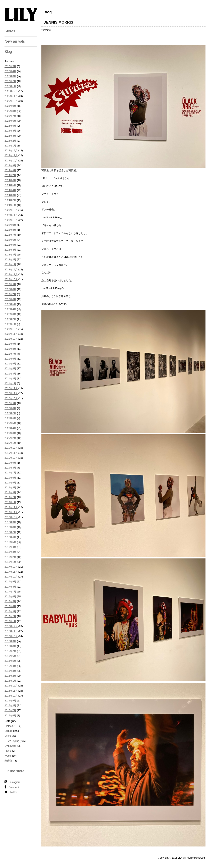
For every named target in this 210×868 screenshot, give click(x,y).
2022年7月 (10, 294)
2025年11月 (11, 96)
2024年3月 (10, 195)
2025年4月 (10, 131)
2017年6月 (10, 597)
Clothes (9, 726)
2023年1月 (10, 264)
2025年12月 (11, 91)
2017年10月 (11, 577)
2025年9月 (10, 106)
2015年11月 (11, 691)
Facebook (12, 787)
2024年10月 (11, 161)
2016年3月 (10, 671)
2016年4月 (10, 666)
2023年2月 (10, 260)
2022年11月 (11, 275)
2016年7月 (10, 651)
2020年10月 (11, 398)
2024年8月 (10, 170)
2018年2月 (10, 557)
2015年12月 (11, 686)
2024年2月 (10, 200)
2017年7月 (10, 592)
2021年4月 (10, 369)
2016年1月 (10, 681)
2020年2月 (10, 438)
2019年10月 (11, 458)
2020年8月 (10, 408)
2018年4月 (10, 547)
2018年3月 (10, 552)
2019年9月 (10, 463)
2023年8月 (10, 230)
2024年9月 (10, 166)
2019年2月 (10, 497)
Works (8, 756)
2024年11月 (11, 155)
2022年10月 (11, 279)
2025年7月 (10, 116)
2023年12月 (11, 210)
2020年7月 (10, 413)
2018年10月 (11, 517)
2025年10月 (11, 101)
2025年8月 (10, 111)
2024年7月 (10, 175)
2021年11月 (11, 334)
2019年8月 (10, 468)
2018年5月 (10, 542)
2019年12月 (11, 448)
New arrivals (15, 41)
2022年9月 (10, 284)
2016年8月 (10, 646)
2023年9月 (10, 225)
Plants (8, 751)
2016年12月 (11, 626)
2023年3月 (10, 255)
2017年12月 (11, 567)
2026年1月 (10, 86)
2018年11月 (11, 512)
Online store (14, 771)
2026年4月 (10, 71)
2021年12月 (11, 329)
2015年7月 (10, 710)
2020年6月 (10, 418)
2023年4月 (10, 250)
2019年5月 (10, 483)
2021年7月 (10, 354)
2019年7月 (10, 473)
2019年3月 (10, 492)
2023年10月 (11, 220)
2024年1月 (10, 205)
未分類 (8, 761)
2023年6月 (10, 240)
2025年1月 (10, 146)
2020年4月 (10, 428)
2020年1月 (10, 443)
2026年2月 (10, 81)
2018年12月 (11, 507)
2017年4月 (10, 606)
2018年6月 (10, 537)
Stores (10, 31)
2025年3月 (10, 136)
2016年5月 (10, 661)
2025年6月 (10, 121)
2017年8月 (10, 587)
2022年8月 (10, 289)
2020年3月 (10, 433)
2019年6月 (10, 478)
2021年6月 (10, 359)
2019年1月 (10, 502)
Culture (9, 731)
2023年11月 (11, 215)
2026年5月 (10, 66)
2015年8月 (10, 706)
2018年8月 (10, 527)
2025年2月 (10, 141)
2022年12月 (11, 270)
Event (8, 736)
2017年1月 (10, 621)
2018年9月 (10, 522)
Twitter (11, 792)
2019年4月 (10, 488)
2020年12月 (11, 388)
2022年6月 (10, 299)
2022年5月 (10, 304)
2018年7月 (10, 532)
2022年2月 (10, 319)
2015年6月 (10, 716)
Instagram (12, 782)
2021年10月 (11, 339)
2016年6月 (10, 656)
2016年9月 (10, 641)
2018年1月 (10, 562)
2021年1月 (10, 384)
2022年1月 (10, 324)
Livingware (10, 746)
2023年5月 (10, 245)
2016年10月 (11, 636)
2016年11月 (11, 631)
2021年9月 (10, 344)
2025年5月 (10, 126)
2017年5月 (10, 601)
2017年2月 (10, 616)
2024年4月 (10, 190)
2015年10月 (11, 696)
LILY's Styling (12, 741)
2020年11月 (11, 393)
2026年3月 (10, 76)
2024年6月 (10, 180)
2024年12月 (11, 151)
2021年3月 (10, 374)
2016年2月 (10, 676)
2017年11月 (11, 572)
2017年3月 (10, 612)
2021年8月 (10, 349)
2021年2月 (10, 379)
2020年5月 (10, 423)
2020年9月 (10, 403)
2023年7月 (10, 235)
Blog (8, 52)
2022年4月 (10, 309)
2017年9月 (10, 582)
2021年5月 (10, 364)
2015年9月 (10, 701)
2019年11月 (11, 453)
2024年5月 (10, 185)
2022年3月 (10, 314)
